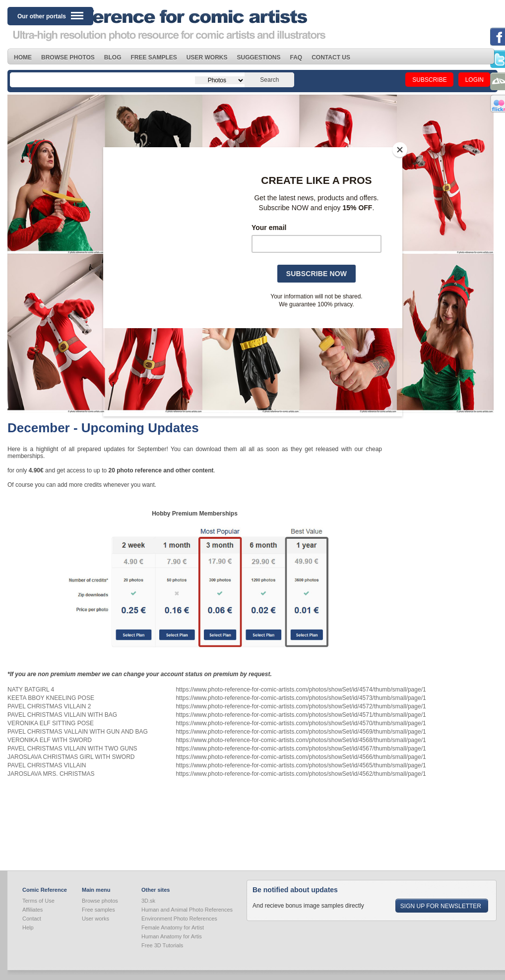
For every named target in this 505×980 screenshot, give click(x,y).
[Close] (400, 150)
